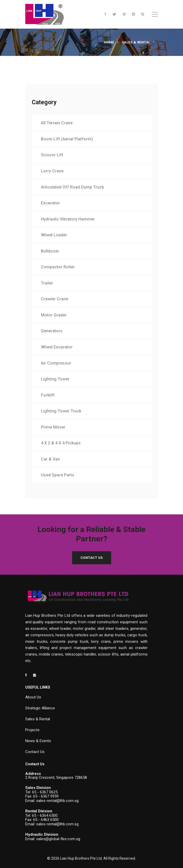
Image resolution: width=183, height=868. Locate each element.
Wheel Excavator (57, 347)
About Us (33, 697)
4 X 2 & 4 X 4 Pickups (61, 443)
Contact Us (92, 558)
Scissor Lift (52, 155)
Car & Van (50, 459)
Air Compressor (56, 363)
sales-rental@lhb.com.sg (57, 801)
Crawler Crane (55, 299)
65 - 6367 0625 (45, 792)
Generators (52, 331)
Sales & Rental (136, 42)
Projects (32, 730)
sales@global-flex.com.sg (58, 839)
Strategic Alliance (40, 708)
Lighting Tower (55, 379)
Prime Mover (53, 427)
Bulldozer (50, 251)
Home (109, 42)
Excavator (50, 203)
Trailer (47, 283)
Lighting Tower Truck (61, 411)
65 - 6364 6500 (45, 815)
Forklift (48, 395)
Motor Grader (54, 315)
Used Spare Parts (58, 475)
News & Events (38, 741)
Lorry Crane (52, 171)
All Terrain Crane (57, 123)
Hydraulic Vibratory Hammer (68, 219)
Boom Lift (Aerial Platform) (67, 139)
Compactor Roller (58, 267)
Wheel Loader (54, 235)
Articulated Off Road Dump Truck (72, 187)
